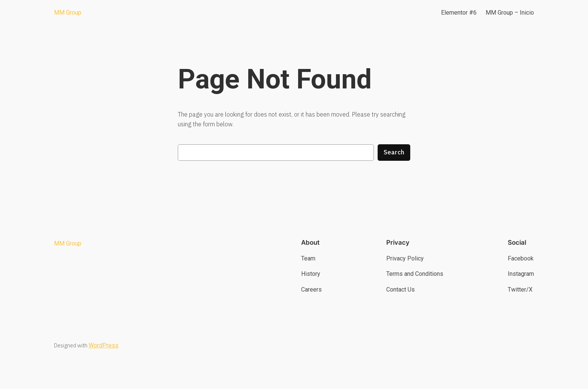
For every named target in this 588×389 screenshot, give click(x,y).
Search (394, 152)
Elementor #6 (459, 13)
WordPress (103, 345)
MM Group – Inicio (510, 13)
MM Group (68, 13)
